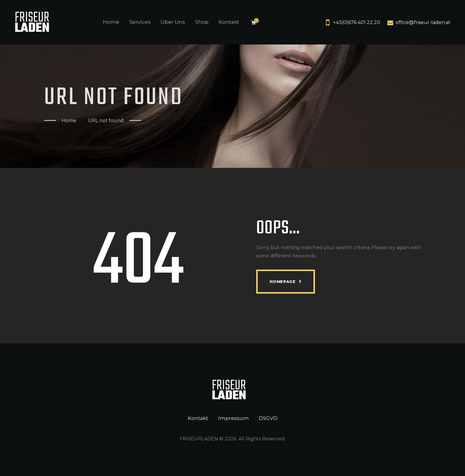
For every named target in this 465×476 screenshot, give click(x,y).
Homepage (282, 281)
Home (69, 121)
